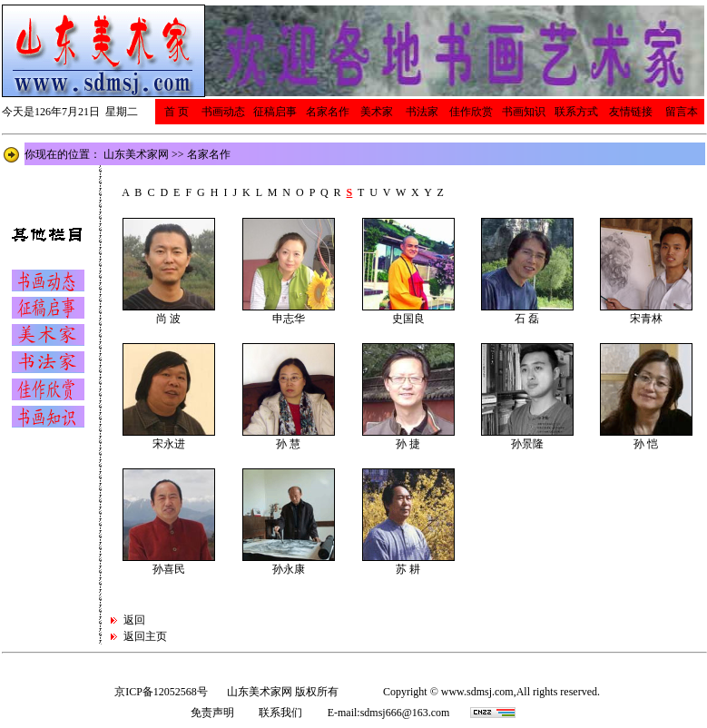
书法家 (422, 112)
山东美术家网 (136, 154)
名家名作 (328, 112)
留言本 (682, 112)
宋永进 (169, 444)
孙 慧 (288, 444)
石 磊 (527, 319)
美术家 (377, 112)
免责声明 (212, 713)
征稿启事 (275, 112)
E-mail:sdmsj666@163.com (389, 713)
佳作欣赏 (471, 112)
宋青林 (646, 319)
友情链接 (631, 112)
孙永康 (289, 569)
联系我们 (280, 713)
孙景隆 (527, 444)
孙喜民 (169, 569)
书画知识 (524, 112)
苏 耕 (408, 569)
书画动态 (223, 112)
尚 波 (168, 319)
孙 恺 (646, 444)
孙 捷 (408, 444)
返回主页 (145, 636)
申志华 (289, 319)
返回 (136, 620)
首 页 (177, 112)
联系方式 (576, 112)
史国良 (408, 319)
